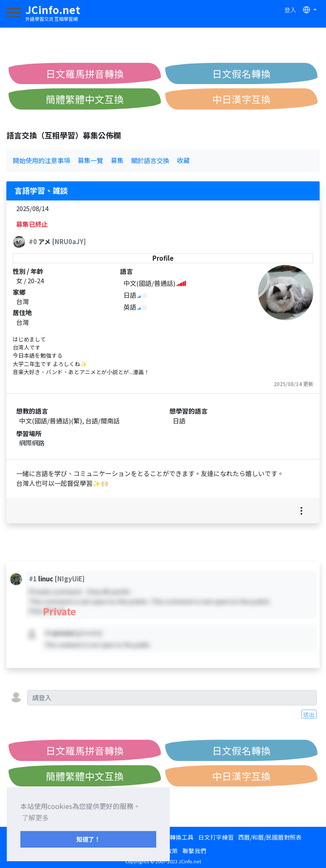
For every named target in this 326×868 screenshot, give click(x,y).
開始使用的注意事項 (41, 160)
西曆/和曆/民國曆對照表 (270, 837)
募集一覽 (90, 160)
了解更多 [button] (35, 817)
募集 (117, 160)
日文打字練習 (216, 837)
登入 (290, 10)
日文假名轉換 (242, 73)
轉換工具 (182, 837)
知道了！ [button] (88, 839)
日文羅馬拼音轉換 (85, 73)
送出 (309, 714)
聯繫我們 (194, 851)
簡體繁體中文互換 (85, 99)
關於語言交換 (150, 160)
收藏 (183, 160)
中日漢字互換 (242, 99)
